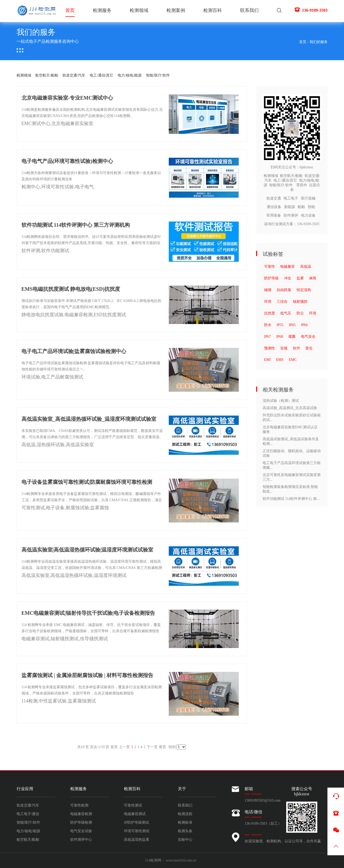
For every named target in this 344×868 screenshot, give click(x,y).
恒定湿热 (304, 290)
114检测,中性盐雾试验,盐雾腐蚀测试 (59, 701)
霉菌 (292, 337)
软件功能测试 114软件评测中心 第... (291, 499)
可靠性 (270, 267)
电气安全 (308, 337)
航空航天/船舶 (47, 75)
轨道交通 (274, 198)
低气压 (286, 313)
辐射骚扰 (300, 302)
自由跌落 (284, 290)
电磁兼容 (287, 267)
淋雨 (313, 278)
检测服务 (102, 10)
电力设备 (308, 215)
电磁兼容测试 (135, 814)
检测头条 (185, 831)
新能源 (290, 207)
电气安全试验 (81, 831)
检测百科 (213, 10)
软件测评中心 (81, 840)
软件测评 (291, 215)
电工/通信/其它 (102, 75)
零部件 (302, 185)
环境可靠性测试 (137, 831)
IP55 (280, 325)
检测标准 (185, 822)
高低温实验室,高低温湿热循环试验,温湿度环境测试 (74, 575)
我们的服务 (319, 42)
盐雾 (300, 278)
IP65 (292, 325)
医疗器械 (308, 198)
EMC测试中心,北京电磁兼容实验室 (58, 123)
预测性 (270, 348)
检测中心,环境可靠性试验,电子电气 (58, 187)
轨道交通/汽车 (74, 75)
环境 (268, 302)
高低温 (306, 267)
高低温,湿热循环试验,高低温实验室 (58, 445)
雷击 (309, 348)
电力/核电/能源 (130, 75)
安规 (284, 348)
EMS (280, 360)
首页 (70, 12)
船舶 (301, 207)
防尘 (300, 313)
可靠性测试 (133, 805)
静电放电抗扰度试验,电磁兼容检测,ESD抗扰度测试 (74, 315)
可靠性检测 (79, 805)
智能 (311, 207)
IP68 (279, 337)
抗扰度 (270, 313)
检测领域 (139, 10)
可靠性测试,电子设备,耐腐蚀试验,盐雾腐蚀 (65, 508)
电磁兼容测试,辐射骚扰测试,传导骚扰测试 (65, 639)
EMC (293, 360)
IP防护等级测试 (136, 822)
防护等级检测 (81, 822)
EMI (268, 360)
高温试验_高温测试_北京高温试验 (290, 408)
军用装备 (274, 215)
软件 (297, 348)
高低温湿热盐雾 (137, 840)
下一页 (152, 747)
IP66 (304, 325)
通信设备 (274, 207)
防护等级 (271, 278)
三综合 (282, 302)
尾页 (163, 747)
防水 (268, 325)
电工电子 (291, 198)
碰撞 (268, 290)
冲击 (287, 278)
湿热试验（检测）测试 (281, 401)
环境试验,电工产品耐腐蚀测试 (52, 377)
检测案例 (176, 10)
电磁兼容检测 (81, 814)
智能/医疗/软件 (158, 75)
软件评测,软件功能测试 (45, 251)
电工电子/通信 (28, 814)
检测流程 (185, 814)
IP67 (268, 337)
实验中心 (185, 840)
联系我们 (249, 10)
